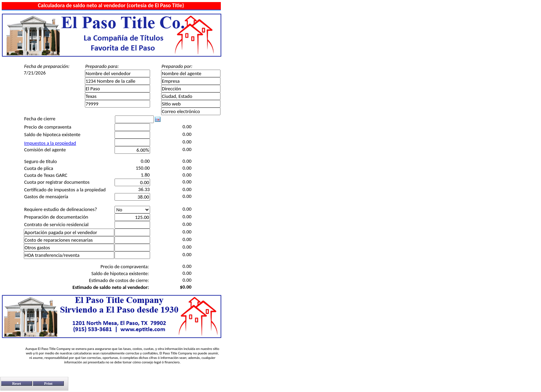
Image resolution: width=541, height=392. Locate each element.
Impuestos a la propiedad (50, 143)
